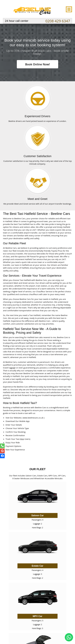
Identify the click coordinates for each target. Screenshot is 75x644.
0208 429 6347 (58, 21)
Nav (69, 9)
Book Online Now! (37, 64)
